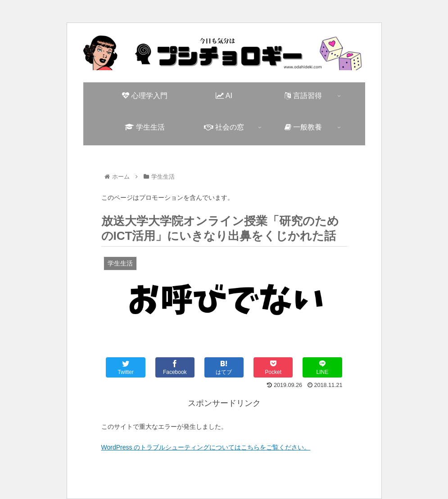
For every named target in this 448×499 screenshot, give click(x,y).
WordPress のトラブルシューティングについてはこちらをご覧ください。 (206, 447)
